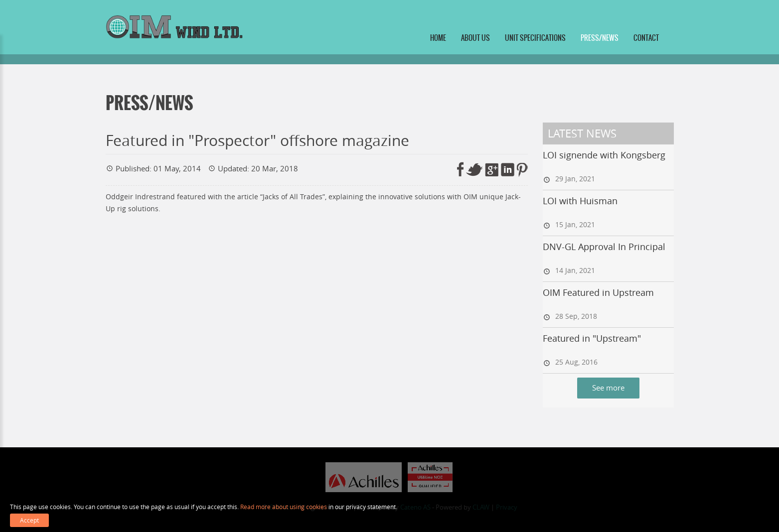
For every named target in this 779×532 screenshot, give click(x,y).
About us (475, 38)
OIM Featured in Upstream (598, 292)
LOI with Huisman (580, 201)
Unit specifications (535, 38)
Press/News (600, 38)
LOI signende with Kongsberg (604, 155)
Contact (646, 38)
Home (438, 38)
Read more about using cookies (284, 507)
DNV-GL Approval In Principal (604, 247)
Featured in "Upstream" (592, 338)
